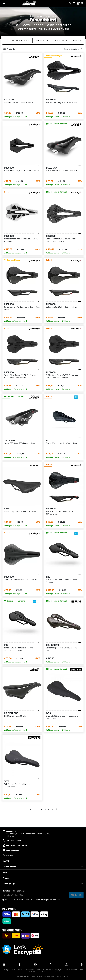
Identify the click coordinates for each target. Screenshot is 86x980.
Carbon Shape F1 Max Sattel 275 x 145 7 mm (62, 649)
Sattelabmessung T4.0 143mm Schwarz (62, 103)
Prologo (51, 100)
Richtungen (11, 836)
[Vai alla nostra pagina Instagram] (4, 964)
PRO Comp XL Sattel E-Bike (15, 716)
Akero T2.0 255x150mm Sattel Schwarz (21, 580)
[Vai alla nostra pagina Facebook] (20, 964)
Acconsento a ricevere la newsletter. (34, 900)
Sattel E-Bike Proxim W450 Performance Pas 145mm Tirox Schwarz (21, 376)
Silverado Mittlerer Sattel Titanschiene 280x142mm (62, 717)
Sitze (48, 16)
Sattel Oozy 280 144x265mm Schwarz (20, 512)
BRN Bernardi (53, 645)
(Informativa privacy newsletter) (49, 900)
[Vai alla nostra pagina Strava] (51, 964)
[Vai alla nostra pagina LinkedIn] (82, 964)
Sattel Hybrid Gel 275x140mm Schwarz (62, 171)
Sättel (54, 16)
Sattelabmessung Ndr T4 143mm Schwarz (21, 171)
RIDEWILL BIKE (11, 713)
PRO (48, 440)
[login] (82, 3)
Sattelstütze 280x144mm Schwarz (19, 103)
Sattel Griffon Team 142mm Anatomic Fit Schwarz (63, 581)
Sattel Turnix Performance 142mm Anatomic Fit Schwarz (19, 649)
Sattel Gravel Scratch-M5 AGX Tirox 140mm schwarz (61, 513)
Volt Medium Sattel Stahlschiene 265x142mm (18, 785)
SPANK (8, 509)
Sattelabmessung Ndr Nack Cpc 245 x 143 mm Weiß (21, 240)
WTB (48, 713)
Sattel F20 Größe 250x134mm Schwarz (20, 443)
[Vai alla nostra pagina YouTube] (35, 964)
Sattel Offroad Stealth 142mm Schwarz (62, 443)
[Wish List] (74, 3)
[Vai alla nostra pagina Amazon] (66, 964)
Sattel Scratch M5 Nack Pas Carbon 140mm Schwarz (22, 308)
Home (32, 16)
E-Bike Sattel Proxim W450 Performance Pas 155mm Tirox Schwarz (63, 376)
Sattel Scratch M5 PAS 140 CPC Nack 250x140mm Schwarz (61, 240)
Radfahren (40, 16)
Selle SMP (10, 100)
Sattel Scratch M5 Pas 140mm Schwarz (62, 307)
